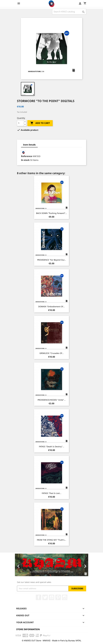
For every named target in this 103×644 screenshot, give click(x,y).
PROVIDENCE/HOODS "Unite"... (52, 400)
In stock (25, 160)
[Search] (69, 12)
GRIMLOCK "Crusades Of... (52, 353)
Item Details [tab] (29, 145)
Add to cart (40, 123)
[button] (20, 565)
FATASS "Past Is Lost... (52, 493)
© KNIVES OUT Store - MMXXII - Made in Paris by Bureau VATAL (52, 640)
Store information (28, 629)
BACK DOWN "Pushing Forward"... (52, 213)
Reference (27, 156)
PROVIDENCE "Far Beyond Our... (52, 260)
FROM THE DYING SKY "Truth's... (52, 540)
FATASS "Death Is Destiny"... (52, 447)
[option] (52, 565)
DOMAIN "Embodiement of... (52, 306)
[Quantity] (20, 123)
